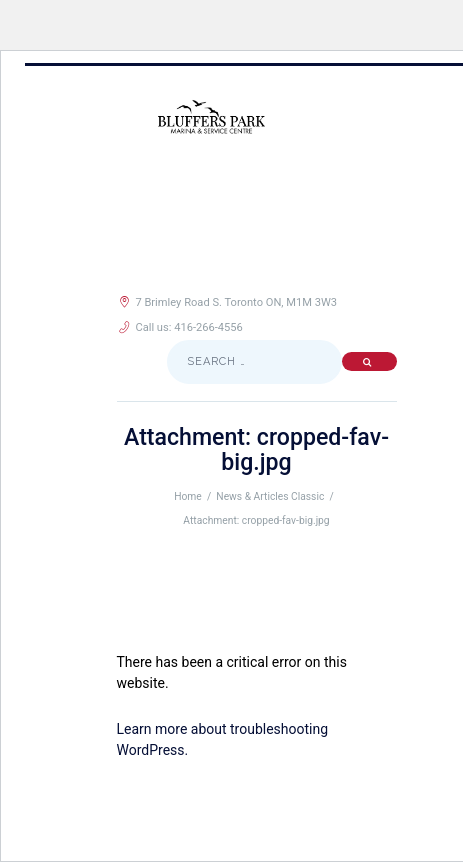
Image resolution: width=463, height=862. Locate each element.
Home (188, 496)
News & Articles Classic (270, 496)
